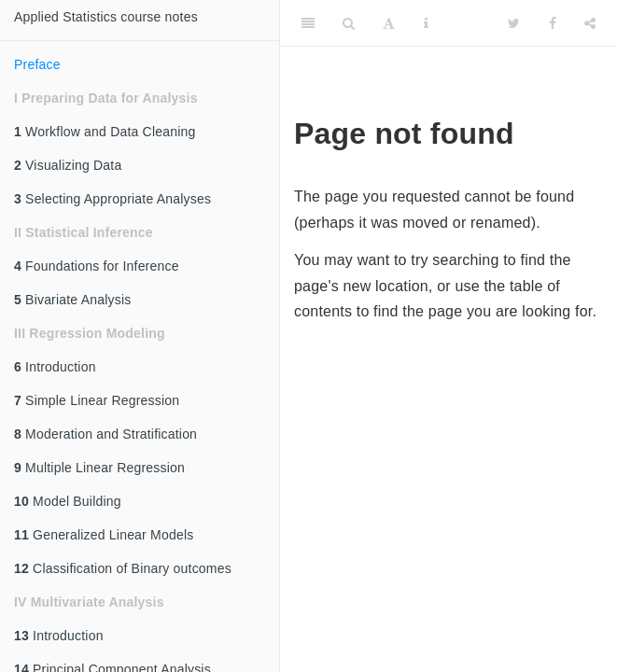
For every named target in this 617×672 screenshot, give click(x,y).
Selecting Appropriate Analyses (112, 199)
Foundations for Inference (97, 266)
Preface (37, 64)
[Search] (349, 23)
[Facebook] (553, 23)
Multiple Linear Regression (99, 468)
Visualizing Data (68, 165)
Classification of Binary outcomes (123, 568)
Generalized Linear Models (104, 535)
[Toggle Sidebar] (308, 23)
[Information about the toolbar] (426, 23)
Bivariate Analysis (72, 300)
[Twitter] (514, 23)
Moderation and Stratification (105, 434)
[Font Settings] (389, 23)
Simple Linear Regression (97, 400)
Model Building (68, 501)
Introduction (55, 367)
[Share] (590, 23)
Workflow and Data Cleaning (105, 132)
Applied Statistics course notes (106, 17)
